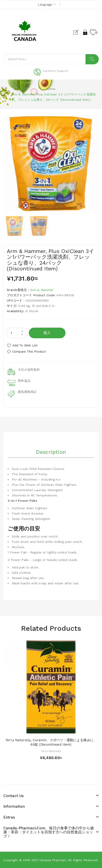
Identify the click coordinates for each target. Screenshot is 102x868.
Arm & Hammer (42, 290)
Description (51, 452)
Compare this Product (29, 351)
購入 (47, 333)
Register (78, 32)
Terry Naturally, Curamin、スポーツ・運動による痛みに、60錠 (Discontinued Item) (51, 742)
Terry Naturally (51, 751)
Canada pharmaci (53, 860)
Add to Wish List (25, 345)
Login (85, 32)
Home (51, 89)
